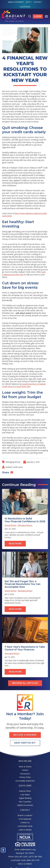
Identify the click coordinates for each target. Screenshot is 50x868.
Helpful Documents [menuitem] (25, 805)
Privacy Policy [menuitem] (25, 777)
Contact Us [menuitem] (25, 822)
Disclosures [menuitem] (25, 774)
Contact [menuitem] (38, 2)
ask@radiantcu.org (28, 849)
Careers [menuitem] (25, 770)
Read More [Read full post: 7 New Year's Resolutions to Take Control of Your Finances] (15, 672)
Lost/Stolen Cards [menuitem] (25, 826)
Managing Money (13, 462)
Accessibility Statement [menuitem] (25, 781)
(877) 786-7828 (36, 857)
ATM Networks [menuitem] (25, 819)
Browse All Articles (25, 683)
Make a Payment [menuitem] (16, 2)
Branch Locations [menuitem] (25, 815)
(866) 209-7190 (33, 860)
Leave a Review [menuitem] (25, 830)
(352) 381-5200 (21, 857)
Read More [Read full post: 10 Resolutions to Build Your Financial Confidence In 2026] (15, 544)
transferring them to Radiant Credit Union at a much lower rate (24, 385)
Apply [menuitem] (29, 2)
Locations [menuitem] (25, 7)
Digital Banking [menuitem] (25, 798)
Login (39, 17)
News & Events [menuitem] (25, 767)
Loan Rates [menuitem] (25, 795)
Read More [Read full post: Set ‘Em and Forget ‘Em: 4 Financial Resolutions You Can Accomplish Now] (15, 609)
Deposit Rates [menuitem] (25, 791)
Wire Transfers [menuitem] (25, 802)
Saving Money (11, 525)
